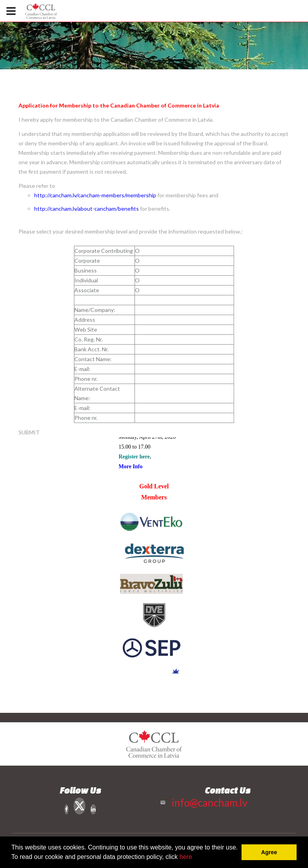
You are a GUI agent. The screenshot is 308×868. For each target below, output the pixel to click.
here (186, 857)
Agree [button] (269, 852)
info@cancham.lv (209, 803)
